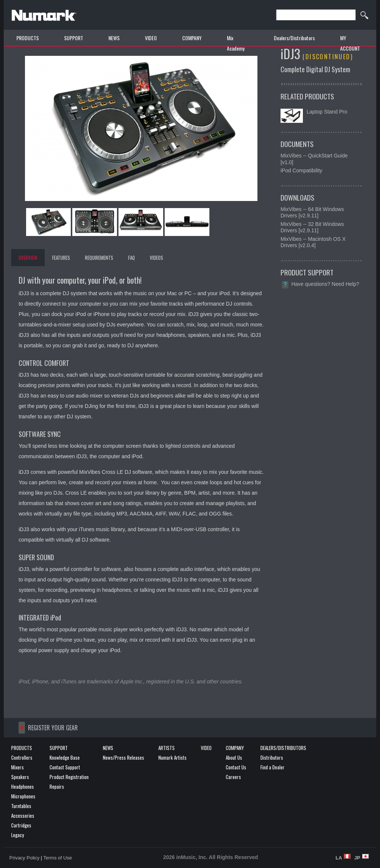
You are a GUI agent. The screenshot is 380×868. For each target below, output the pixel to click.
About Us (234, 757)
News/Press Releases (123, 757)
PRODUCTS (28, 38)
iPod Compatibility (301, 170)
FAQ (132, 258)
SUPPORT (74, 38)
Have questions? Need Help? (325, 284)
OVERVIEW (28, 258)
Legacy (18, 835)
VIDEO (151, 38)
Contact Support (65, 767)
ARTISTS (167, 748)
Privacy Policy (24, 858)
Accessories (23, 816)
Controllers (22, 757)
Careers (233, 777)
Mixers (18, 767)
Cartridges (21, 825)
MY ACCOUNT (350, 43)
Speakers (20, 777)
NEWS (114, 38)
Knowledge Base (65, 757)
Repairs (57, 786)
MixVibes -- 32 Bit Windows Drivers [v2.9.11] (312, 227)
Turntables (21, 806)
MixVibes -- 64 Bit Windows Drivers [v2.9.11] (312, 213)
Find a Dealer (273, 767)
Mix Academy (236, 43)
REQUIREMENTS (99, 258)
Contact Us (236, 767)
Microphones (23, 796)
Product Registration (69, 777)
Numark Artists (172, 757)
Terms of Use (58, 858)
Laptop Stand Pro (327, 112)
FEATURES (61, 258)
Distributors (272, 757)
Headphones (23, 786)
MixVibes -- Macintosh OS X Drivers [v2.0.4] (313, 242)
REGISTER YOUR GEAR (53, 728)
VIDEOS (156, 258)
